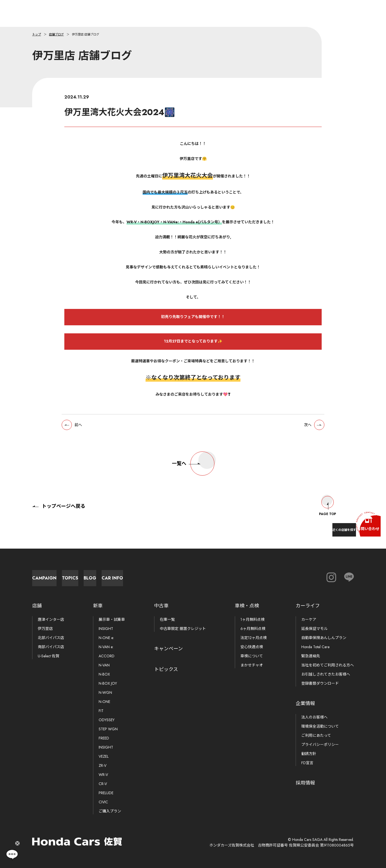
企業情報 (305, 703)
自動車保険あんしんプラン (324, 638)
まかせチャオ (252, 665)
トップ (37, 34)
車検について (252, 656)
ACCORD (107, 656)
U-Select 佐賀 (49, 656)
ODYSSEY (107, 720)
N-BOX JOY (108, 683)
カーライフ (308, 606)
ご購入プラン (110, 811)
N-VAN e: (106, 647)
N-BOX (104, 674)
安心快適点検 (252, 647)
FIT (101, 711)
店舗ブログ (56, 34)
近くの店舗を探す (316, 526)
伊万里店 (45, 629)
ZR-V (103, 765)
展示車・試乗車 (112, 619)
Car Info (236, 575)
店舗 (37, 606)
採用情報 (305, 783)
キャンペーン (168, 649)
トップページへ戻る (59, 501)
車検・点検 (247, 606)
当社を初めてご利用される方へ (328, 665)
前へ (83, 431)
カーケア (309, 619)
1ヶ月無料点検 (253, 619)
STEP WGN (108, 729)
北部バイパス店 (51, 638)
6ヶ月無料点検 (253, 629)
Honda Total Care (315, 647)
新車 (98, 606)
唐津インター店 (51, 619)
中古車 (161, 606)
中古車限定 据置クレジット (183, 629)
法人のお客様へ (314, 717)
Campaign (59, 575)
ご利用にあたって (316, 735)
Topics (118, 575)
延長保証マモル (314, 629)
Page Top (328, 501)
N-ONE (104, 702)
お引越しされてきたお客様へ (326, 674)
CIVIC (103, 802)
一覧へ (193, 472)
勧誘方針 (309, 754)
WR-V (103, 775)
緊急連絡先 (311, 656)
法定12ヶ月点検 (254, 638)
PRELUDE (106, 793)
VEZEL (104, 756)
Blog (177, 575)
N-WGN (105, 692)
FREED (104, 738)
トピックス (166, 669)
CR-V (103, 784)
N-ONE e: (106, 638)
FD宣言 (307, 763)
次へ (303, 431)
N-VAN (104, 665)
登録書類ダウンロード (320, 683)
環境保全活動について (320, 726)
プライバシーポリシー (320, 745)
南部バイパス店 (51, 647)
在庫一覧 (167, 619)
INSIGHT (106, 629)
